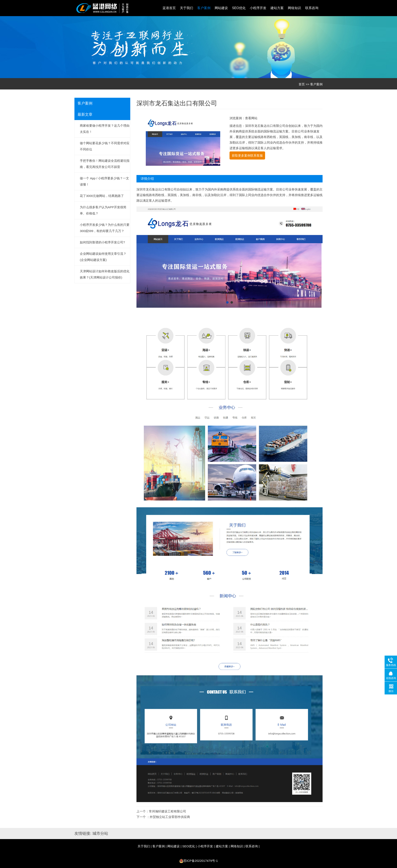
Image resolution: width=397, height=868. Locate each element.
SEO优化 (239, 8)
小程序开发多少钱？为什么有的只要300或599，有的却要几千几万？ (105, 228)
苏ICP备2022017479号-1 (201, 861)
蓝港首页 (169, 8)
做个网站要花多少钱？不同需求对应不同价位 (105, 146)
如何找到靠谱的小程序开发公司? (102, 242)
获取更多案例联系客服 (247, 155)
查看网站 (251, 118)
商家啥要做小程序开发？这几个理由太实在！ (105, 129)
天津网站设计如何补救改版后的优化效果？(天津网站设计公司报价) (105, 274)
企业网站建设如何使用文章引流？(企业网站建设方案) (103, 257)
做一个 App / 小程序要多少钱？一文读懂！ (104, 181)
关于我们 (187, 8)
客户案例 (204, 8)
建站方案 (277, 8)
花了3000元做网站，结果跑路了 (102, 196)
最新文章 (85, 114)
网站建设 (221, 8)
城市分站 (100, 833)
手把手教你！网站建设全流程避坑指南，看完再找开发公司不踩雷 (105, 164)
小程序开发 (258, 8)
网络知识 (294, 8)
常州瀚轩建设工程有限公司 (167, 811)
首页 (302, 84)
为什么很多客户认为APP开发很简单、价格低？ (103, 210)
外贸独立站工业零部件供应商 (170, 817)
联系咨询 (312, 8)
